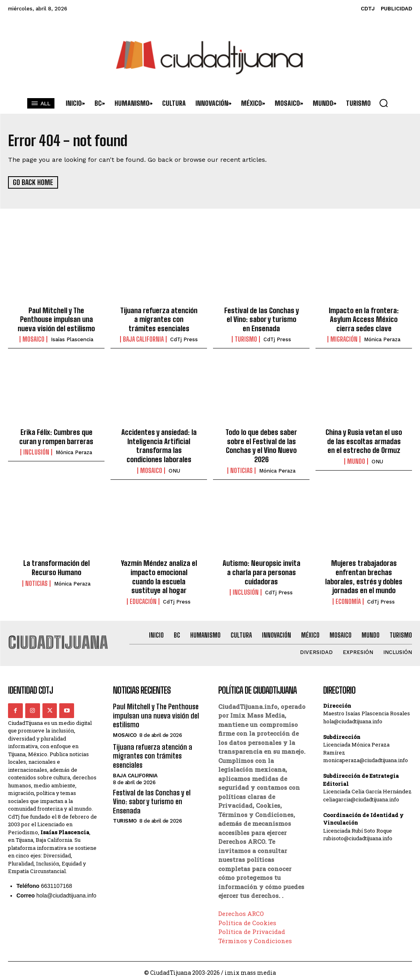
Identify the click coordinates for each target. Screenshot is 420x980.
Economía (348, 597)
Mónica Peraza (382, 338)
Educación (143, 597)
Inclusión (36, 450)
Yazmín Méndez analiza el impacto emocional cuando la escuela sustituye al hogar (159, 573)
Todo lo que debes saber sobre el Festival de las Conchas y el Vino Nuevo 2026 (261, 444)
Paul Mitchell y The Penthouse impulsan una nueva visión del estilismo (56, 318)
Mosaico (33, 338)
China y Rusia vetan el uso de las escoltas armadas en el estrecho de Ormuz (364, 439)
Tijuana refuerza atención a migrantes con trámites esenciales (159, 318)
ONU (174, 468)
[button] (384, 103)
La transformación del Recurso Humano (56, 564)
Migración (344, 338)
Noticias (241, 467)
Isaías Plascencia (72, 338)
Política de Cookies (247, 918)
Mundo (356, 459)
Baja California (143, 338)
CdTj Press (184, 338)
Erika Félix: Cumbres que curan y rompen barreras (56, 435)
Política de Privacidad (252, 927)
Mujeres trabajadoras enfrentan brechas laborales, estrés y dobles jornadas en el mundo (364, 573)
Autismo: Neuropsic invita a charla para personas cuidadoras (261, 568)
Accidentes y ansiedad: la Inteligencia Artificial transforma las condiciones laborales (159, 444)
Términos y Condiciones (255, 936)
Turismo (246, 338)
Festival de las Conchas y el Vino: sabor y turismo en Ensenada (261, 318)
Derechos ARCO (241, 909)
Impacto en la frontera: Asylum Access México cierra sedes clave (364, 318)
